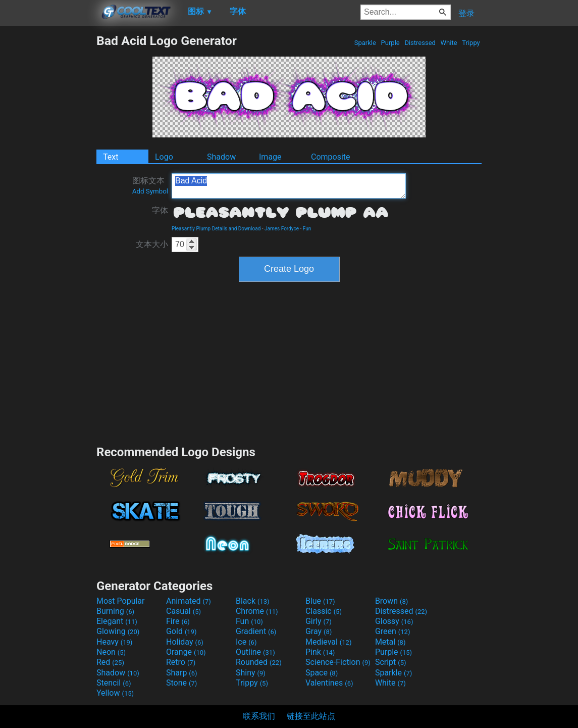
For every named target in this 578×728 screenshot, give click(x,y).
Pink (320, 652)
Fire (178, 621)
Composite (331, 157)
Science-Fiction (338, 662)
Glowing (118, 631)
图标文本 (150, 185)
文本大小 (152, 244)
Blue (320, 601)
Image (270, 157)
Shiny (251, 673)
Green (393, 631)
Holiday (185, 642)
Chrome (257, 611)
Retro (181, 662)
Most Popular (121, 601)
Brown (391, 601)
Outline (255, 652)
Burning (115, 611)
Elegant (117, 621)
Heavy (114, 642)
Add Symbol (150, 191)
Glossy (394, 621)
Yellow (115, 693)
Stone (181, 683)
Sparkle (365, 43)
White (449, 43)
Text (111, 157)
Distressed (420, 43)
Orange (186, 652)
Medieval (329, 642)
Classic (324, 611)
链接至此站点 (311, 716)
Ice (246, 642)
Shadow (221, 157)
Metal (390, 642)
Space (322, 673)
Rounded (259, 662)
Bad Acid (289, 186)
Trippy (471, 43)
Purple (390, 43)
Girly (319, 621)
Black (253, 601)
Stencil (114, 683)
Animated (189, 601)
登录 (466, 13)
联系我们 (259, 716)
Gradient (256, 631)
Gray (319, 631)
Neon (111, 652)
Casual (183, 611)
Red (110, 662)
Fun (307, 229)
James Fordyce (282, 229)
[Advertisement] (48, 185)
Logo (164, 157)
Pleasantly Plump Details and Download (216, 229)
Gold (181, 631)
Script (391, 662)
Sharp (182, 673)
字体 (160, 210)
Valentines (329, 683)
